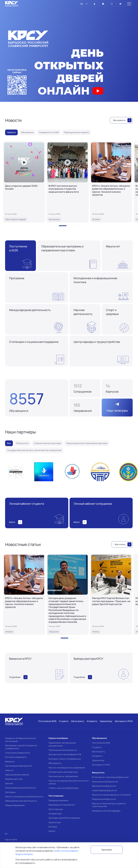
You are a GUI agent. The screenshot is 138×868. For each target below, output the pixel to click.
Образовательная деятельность (21, 801)
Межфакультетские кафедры (106, 811)
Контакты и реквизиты (16, 757)
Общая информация (15, 805)
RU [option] (82, 4)
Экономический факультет (105, 782)
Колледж (53, 827)
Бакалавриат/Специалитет (62, 805)
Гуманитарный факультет (105, 790)
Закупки (9, 783)
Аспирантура (55, 814)
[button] (63, 226)
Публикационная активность (63, 750)
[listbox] (84, 4)
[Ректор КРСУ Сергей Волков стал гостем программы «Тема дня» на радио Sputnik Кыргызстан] (111, 594)
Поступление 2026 (101, 743)
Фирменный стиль (14, 779)
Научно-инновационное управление (67, 768)
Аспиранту (97, 756)
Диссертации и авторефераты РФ (65, 754)
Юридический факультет (104, 786)
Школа (52, 831)
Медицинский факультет (104, 799)
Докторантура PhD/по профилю (64, 818)
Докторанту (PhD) (101, 765)
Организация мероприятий (18, 766)
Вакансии (10, 761)
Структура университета (17, 753)
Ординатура (55, 822)
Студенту (97, 747)
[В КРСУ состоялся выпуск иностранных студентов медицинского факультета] (68, 182)
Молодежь (10, 792)
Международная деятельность (21, 788)
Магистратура (56, 809)
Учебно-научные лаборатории (64, 788)
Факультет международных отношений (111, 795)
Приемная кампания (58, 800)
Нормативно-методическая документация (62, 744)
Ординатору (98, 760)
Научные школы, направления (63, 776)
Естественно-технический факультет (110, 777)
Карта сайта (11, 840)
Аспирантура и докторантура (63, 772)
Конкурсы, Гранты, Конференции (65, 759)
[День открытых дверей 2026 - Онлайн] (24, 182)
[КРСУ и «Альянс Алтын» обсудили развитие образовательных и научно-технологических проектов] (111, 182)
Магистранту (99, 752)
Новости (9, 770)
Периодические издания (17, 775)
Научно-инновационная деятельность (24, 796)
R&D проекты (55, 763)
